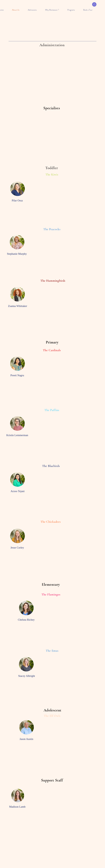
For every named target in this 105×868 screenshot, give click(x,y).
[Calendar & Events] (94, 4)
